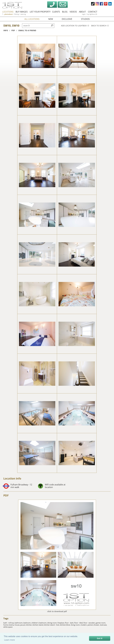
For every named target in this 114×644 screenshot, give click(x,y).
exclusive (67, 19)
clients (56, 12)
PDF (6, 495)
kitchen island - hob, (52, 625)
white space (8, 627)
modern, (84, 625)
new (51, 19)
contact (93, 12)
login (84, 14)
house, (17, 625)
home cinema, (9, 625)
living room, (76, 625)
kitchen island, (38, 625)
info (6, 30)
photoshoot (9, 14)
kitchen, (29, 625)
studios (85, 19)
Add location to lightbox (75, 26)
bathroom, (19, 623)
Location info (12, 478)
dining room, (52, 623)
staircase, (103, 625)
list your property (40, 12)
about (82, 12)
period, (90, 625)
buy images (22, 12)
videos (73, 12)
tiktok (93, 4)
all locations (32, 19)
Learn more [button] (9, 640)
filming (17, 14)
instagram (97, 4)
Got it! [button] (100, 638)
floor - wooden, (90, 623)
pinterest (106, 4)
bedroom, (27, 623)
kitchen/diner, (65, 625)
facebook (101, 4)
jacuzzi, (23, 625)
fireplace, (61, 623)
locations (8, 12)
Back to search (100, 26)
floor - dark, (70, 623)
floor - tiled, (79, 623)
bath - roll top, (9, 623)
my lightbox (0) (92, 14)
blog (65, 12)
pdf (13, 30)
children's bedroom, (39, 623)
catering (23, 14)
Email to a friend (27, 30)
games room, (101, 623)
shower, (97, 625)
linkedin (110, 4)
